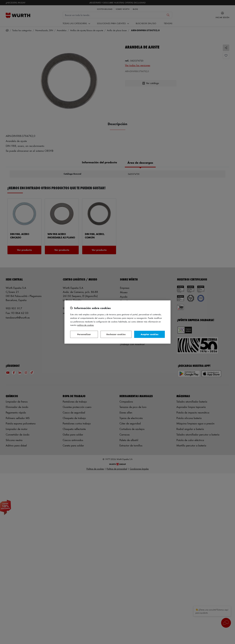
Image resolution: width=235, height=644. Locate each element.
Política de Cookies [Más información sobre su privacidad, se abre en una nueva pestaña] (86, 325)
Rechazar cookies (116, 334)
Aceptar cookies (149, 334)
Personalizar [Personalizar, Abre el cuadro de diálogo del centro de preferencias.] (84, 334)
